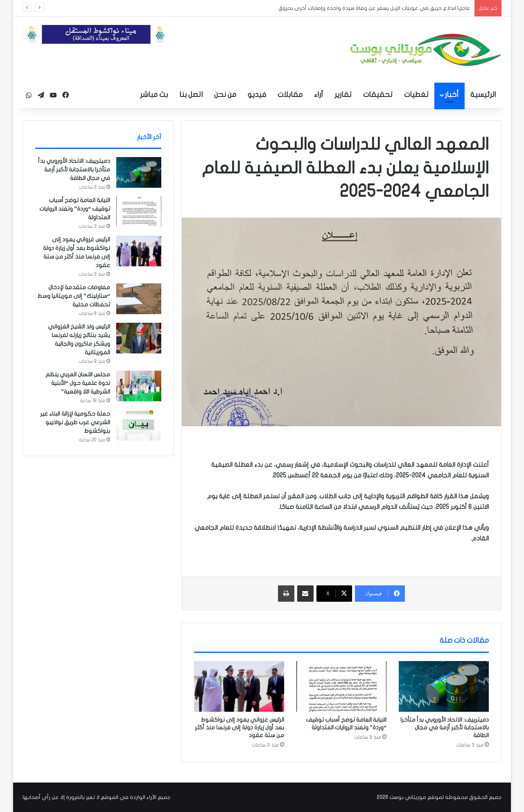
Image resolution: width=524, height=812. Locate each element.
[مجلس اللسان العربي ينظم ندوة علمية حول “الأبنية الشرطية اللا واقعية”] (139, 386)
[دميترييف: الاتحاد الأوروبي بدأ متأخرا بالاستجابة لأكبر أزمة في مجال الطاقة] (444, 686)
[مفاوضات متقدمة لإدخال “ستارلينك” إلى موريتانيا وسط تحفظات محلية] (139, 299)
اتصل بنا (191, 95)
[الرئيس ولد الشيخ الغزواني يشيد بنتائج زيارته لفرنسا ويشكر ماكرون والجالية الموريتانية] (139, 338)
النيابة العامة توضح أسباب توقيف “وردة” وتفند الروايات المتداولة (75, 209)
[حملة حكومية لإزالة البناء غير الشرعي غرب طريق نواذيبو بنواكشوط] (139, 425)
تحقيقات (378, 95)
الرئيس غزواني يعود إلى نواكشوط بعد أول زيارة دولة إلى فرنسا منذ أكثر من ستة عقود (239, 728)
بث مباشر (154, 95)
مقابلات (290, 95)
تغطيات (416, 95)
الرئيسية (483, 95)
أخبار (452, 95)
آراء (318, 95)
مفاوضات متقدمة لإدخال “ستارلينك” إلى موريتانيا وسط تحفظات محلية (74, 296)
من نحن (225, 95)
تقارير (343, 95)
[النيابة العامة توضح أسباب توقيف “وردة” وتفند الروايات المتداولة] (341, 686)
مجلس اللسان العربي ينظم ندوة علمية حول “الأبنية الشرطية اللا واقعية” (78, 383)
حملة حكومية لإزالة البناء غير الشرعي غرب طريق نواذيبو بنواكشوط (75, 422)
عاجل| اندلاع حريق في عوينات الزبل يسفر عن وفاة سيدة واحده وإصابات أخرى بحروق (374, 8)
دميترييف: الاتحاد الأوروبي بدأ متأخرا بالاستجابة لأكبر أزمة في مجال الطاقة (445, 728)
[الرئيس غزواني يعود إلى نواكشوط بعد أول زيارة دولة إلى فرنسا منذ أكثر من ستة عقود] (239, 686)
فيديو (257, 95)
